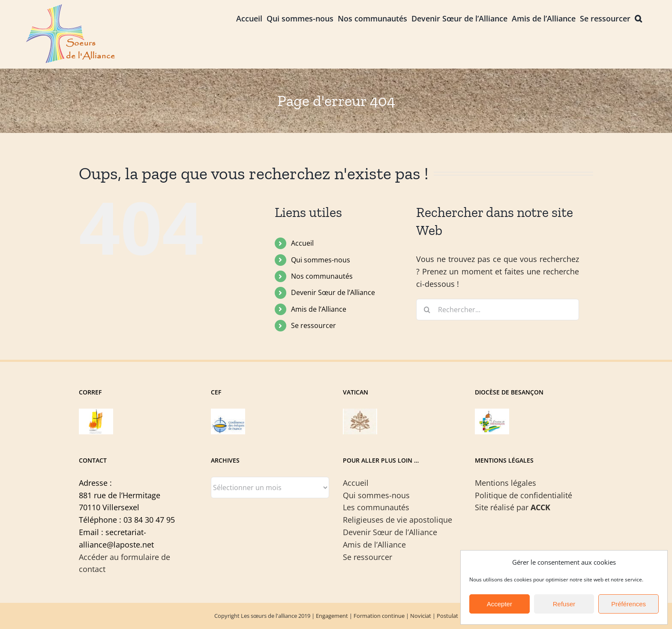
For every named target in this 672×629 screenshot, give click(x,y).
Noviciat (421, 616)
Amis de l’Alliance (319, 309)
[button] (638, 18)
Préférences (628, 604)
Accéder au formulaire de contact (124, 563)
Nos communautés (322, 276)
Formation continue (379, 616)
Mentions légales (505, 483)
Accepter (499, 604)
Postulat (447, 616)
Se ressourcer (313, 325)
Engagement (332, 616)
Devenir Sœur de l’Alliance (333, 292)
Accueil (302, 243)
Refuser (564, 604)
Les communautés (376, 507)
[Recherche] (427, 310)
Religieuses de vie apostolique (397, 520)
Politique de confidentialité (523, 495)
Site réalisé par (513, 507)
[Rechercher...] (498, 310)
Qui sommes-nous (321, 260)
